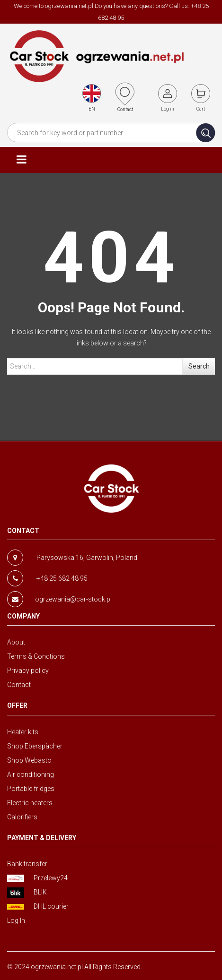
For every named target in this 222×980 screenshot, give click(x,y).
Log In (16, 920)
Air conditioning (31, 774)
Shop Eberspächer (35, 746)
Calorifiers (22, 817)
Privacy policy (28, 671)
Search (199, 366)
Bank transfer (27, 864)
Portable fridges (31, 789)
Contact (19, 685)
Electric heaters (30, 803)
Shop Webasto (29, 760)
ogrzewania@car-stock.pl (73, 599)
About (16, 642)
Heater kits (23, 732)
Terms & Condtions (36, 656)
